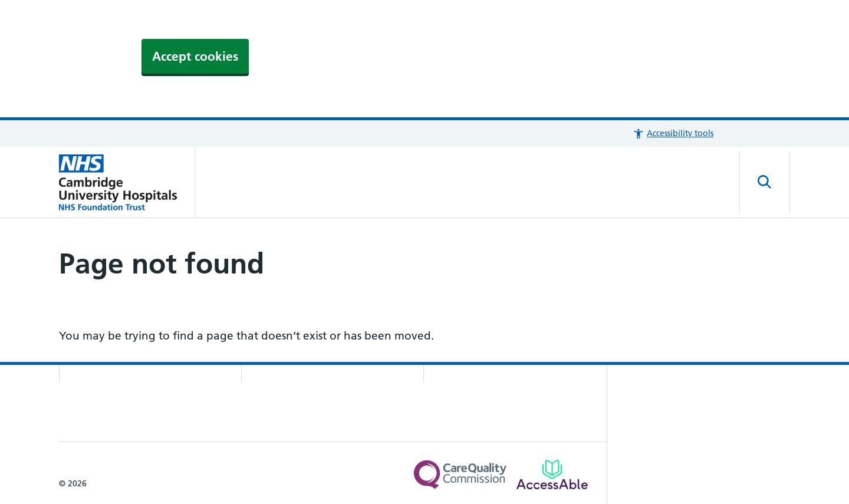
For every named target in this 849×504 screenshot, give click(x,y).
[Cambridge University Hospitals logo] (127, 182)
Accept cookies (195, 56)
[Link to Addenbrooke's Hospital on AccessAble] (552, 475)
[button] (673, 134)
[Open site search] (765, 182)
